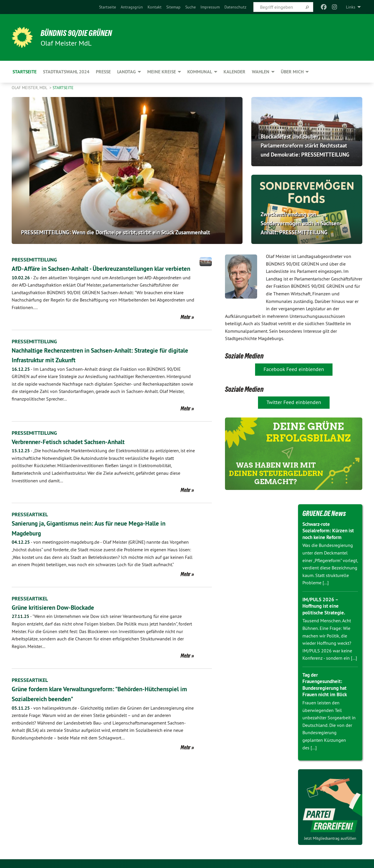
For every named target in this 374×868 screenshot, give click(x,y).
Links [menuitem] (351, 7)
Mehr (186, 327)
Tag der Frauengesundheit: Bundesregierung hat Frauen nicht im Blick (326, 685)
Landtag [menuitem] (127, 72)
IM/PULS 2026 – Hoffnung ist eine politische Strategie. (325, 606)
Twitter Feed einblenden (294, 402)
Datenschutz (235, 7)
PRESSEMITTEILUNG (37, 259)
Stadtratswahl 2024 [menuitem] (66, 72)
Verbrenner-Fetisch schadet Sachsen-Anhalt (76, 451)
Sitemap (173, 7)
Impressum (210, 7)
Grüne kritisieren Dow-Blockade (59, 617)
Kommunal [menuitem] (200, 72)
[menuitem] (108, 7)
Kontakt (155, 7)
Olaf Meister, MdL (30, 88)
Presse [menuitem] (103, 72)
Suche (191, 7)
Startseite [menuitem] (25, 72)
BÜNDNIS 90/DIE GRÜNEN (84, 33)
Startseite (108, 7)
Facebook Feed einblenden (294, 369)
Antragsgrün (132, 7)
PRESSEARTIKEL (32, 524)
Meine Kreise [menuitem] (162, 72)
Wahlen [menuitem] (261, 72)
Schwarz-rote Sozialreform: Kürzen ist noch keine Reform (330, 531)
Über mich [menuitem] (292, 72)
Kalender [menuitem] (234, 72)
